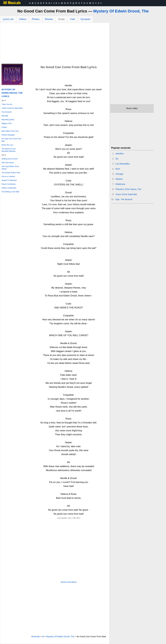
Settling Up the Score (10, 159)
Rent (118, 169)
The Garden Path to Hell (11, 173)
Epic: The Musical (124, 199)
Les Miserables (123, 164)
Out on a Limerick (8, 176)
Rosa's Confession (9, 184)
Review (49, 19)
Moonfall (5, 116)
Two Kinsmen (7, 112)
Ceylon (4, 127)
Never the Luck (7, 145)
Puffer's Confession (9, 188)
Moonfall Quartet (8, 120)
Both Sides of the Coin (10, 131)
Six (117, 159)
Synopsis (85, 19)
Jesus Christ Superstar (126, 194)
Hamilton (120, 154)
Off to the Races (8, 163)
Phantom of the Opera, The (128, 189)
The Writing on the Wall (10, 192)
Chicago (119, 174)
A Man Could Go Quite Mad (12, 108)
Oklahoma (120, 184)
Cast (73, 19)
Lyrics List (8, 19)
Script (61, 19)
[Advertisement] (55, 44)
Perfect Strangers (8, 135)
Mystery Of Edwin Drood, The (121, 11)
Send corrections (69, 582)
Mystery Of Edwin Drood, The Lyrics (12, 93)
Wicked (119, 179)
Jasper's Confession (9, 180)
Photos (36, 19)
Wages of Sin (7, 123)
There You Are (7, 104)
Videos (23, 19)
